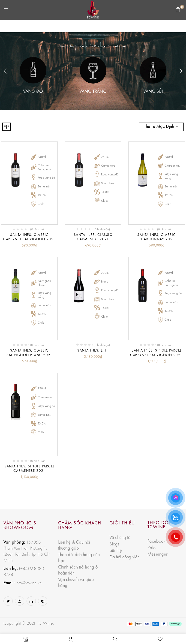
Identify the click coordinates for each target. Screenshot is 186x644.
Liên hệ (116, 551)
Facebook (156, 542)
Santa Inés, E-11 (93, 351)
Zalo (151, 548)
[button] (178, 10)
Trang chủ (67, 46)
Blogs (114, 544)
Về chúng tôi (120, 538)
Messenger (157, 554)
